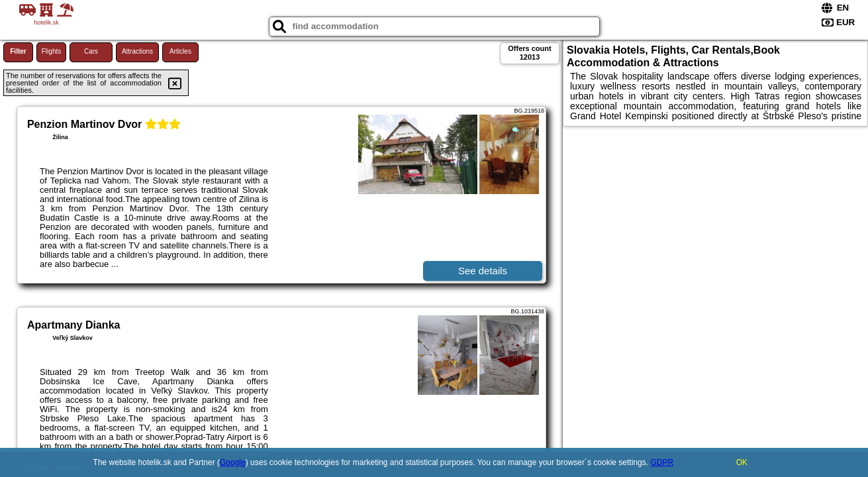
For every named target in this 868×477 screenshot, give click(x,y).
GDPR (662, 462)
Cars (91, 51)
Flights (51, 51)
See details (483, 271)
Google (233, 462)
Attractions (137, 51)
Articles (180, 51)
